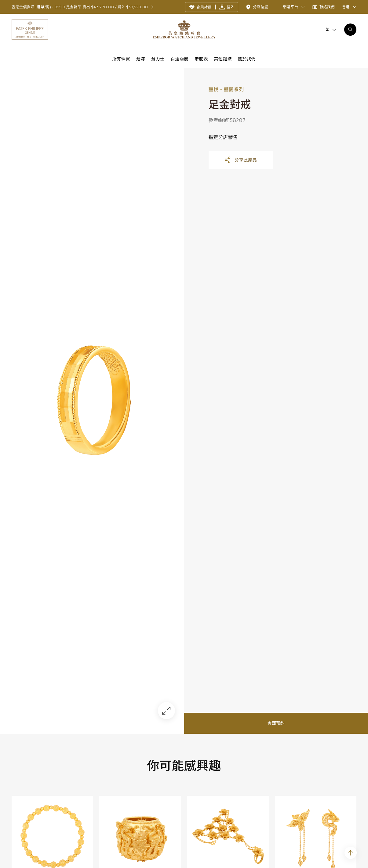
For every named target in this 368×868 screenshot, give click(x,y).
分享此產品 (240, 163)
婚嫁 (141, 59)
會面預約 (276, 726)
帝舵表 (201, 59)
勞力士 (158, 59)
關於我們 (247, 59)
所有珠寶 (121, 59)
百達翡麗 (180, 59)
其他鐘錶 (223, 59)
